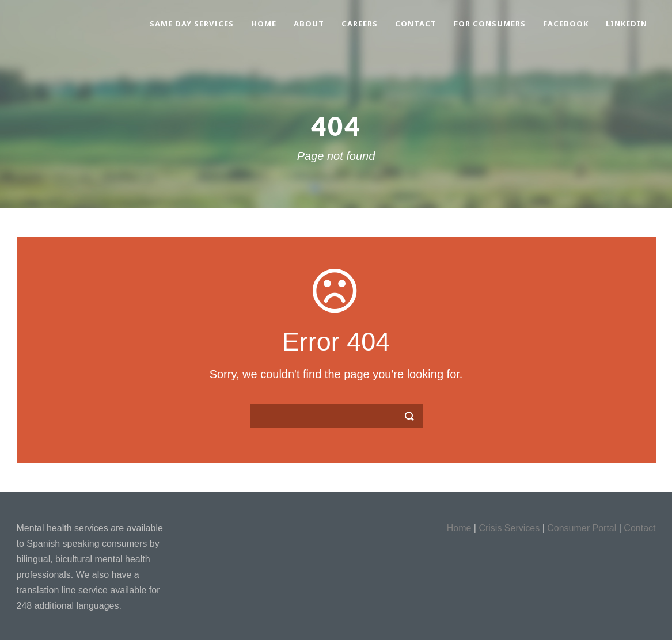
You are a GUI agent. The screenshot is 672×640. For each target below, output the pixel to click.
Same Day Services (192, 24)
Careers (360, 24)
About (309, 24)
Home (264, 24)
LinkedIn (627, 24)
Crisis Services (509, 528)
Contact (416, 24)
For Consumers (490, 24)
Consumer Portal (582, 528)
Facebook (566, 24)
